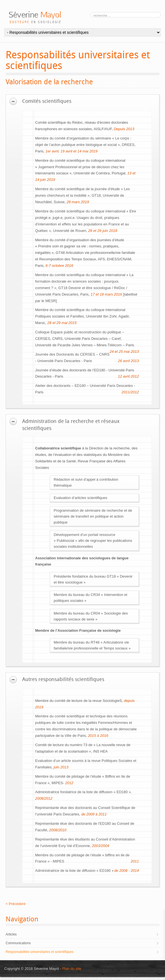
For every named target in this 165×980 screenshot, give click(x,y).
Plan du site (72, 969)
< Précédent (15, 904)
